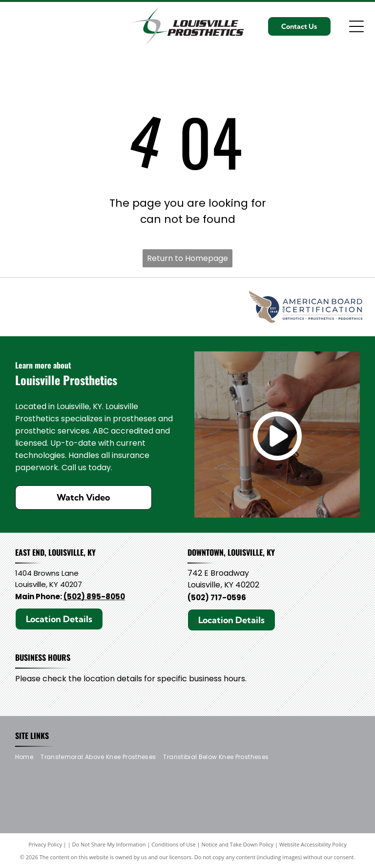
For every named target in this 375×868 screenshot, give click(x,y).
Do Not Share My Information (109, 844)
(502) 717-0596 (217, 597)
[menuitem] (28, 757)
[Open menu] (356, 26)
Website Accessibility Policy (313, 844)
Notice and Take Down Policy (238, 844)
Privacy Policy (45, 844)
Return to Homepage (187, 258)
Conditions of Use (174, 844)
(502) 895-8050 (94, 597)
